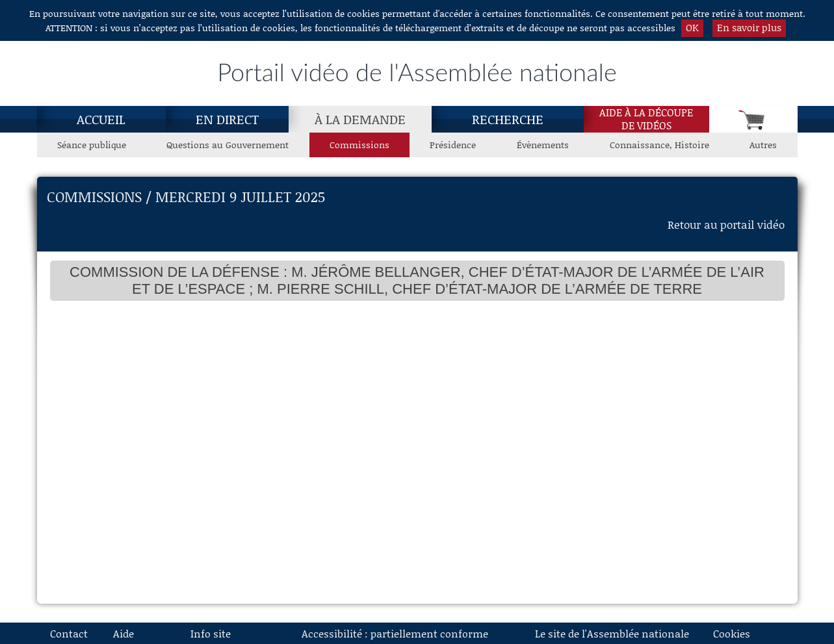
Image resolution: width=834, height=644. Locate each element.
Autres (763, 145)
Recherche (508, 119)
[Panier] (753, 119)
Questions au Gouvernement (228, 145)
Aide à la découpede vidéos (646, 119)
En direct (227, 119)
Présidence (453, 145)
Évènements (543, 145)
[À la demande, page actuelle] (360, 119)
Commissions (359, 145)
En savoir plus (749, 27)
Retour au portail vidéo (726, 224)
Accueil (101, 119)
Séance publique (92, 145)
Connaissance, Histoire (659, 145)
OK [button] (692, 27)
